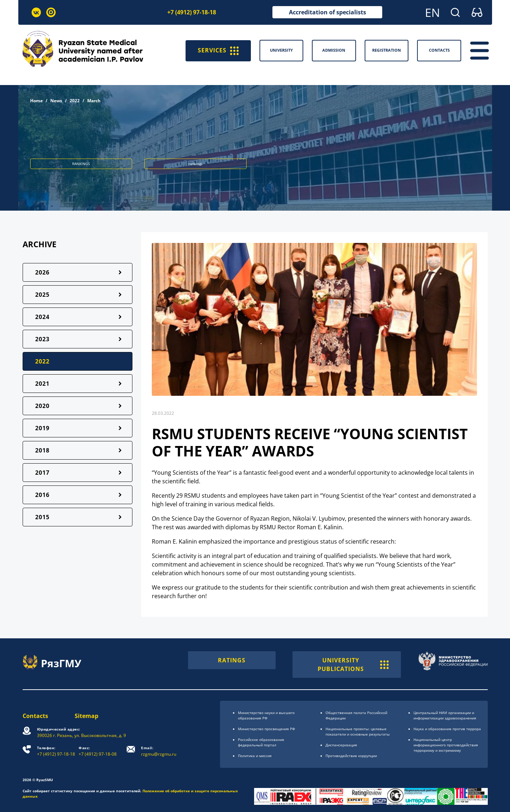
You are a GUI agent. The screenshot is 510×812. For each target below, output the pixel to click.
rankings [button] (196, 164)
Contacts (35, 716)
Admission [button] (334, 50)
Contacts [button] (439, 50)
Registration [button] (387, 50)
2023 (42, 339)
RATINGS (232, 660)
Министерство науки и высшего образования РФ (266, 715)
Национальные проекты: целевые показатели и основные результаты (358, 731)
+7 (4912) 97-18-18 (192, 12)
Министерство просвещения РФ (266, 729)
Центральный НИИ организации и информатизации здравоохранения (445, 715)
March (94, 101)
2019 (42, 428)
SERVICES (218, 51)
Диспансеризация (341, 745)
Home (36, 101)
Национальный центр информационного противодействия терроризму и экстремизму (446, 745)
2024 (42, 317)
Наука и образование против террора (447, 729)
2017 (42, 473)
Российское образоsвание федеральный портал (261, 742)
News (56, 101)
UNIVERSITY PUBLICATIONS (353, 665)
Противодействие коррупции (351, 756)
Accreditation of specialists (327, 12)
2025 (42, 295)
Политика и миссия (255, 756)
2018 (42, 450)
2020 (42, 406)
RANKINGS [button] (81, 164)
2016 (42, 495)
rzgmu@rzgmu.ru (159, 751)
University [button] (281, 50)
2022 (75, 101)
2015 (42, 517)
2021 (42, 384)
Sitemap (87, 716)
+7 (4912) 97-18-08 (98, 751)
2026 (42, 272)
